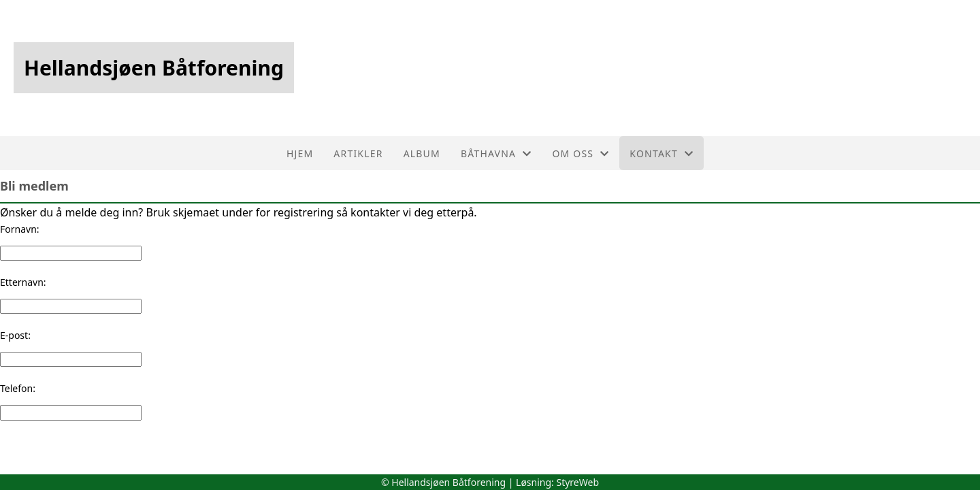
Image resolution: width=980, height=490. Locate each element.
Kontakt (661, 153)
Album (422, 153)
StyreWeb (577, 482)
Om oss (581, 153)
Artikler (358, 153)
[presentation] (103, 447)
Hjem (300, 153)
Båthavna (496, 153)
